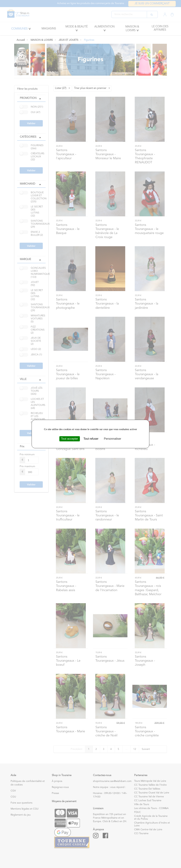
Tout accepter (69, 439)
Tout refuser (91, 439)
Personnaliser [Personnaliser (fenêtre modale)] (113, 439)
